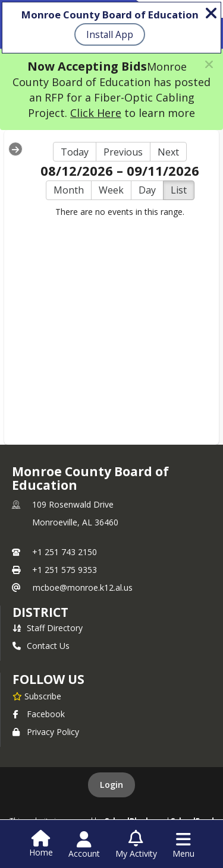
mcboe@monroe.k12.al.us (83, 587)
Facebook (39, 714)
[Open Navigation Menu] (183, 845)
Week (111, 190)
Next (168, 152)
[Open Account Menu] (84, 845)
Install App (110, 34)
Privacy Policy (46, 732)
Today (75, 152)
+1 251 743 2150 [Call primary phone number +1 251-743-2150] (65, 552)
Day (147, 190)
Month (69, 190)
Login (111, 785)
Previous (123, 152)
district (40, 612)
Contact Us (41, 646)
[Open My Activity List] (136, 845)
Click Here (96, 113)
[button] (209, 64)
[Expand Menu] (15, 149)
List (179, 190)
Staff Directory (48, 628)
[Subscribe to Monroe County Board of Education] (37, 696)
